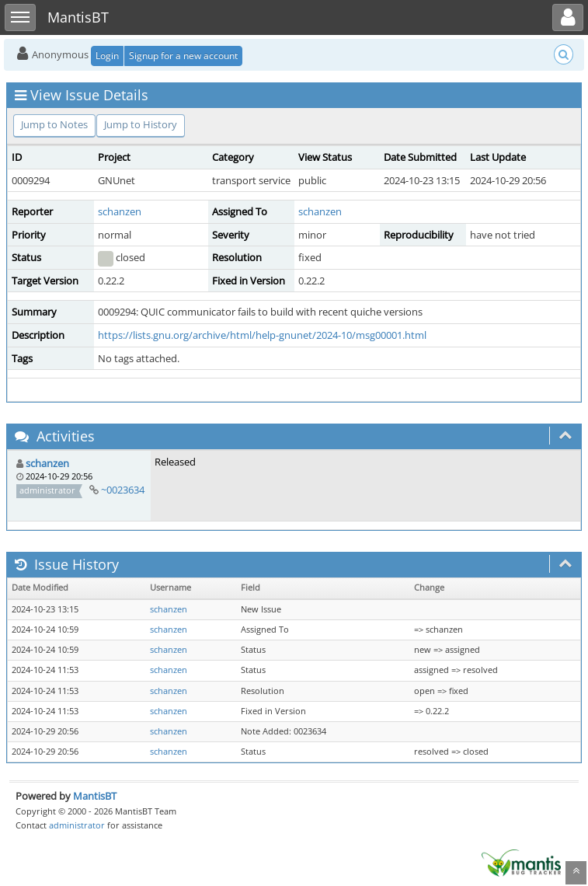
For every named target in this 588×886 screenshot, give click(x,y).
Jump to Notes (54, 124)
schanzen (120, 211)
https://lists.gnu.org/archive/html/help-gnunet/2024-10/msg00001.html (262, 335)
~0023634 (123, 490)
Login (107, 56)
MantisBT (95, 796)
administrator (77, 825)
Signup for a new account (183, 56)
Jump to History (141, 124)
